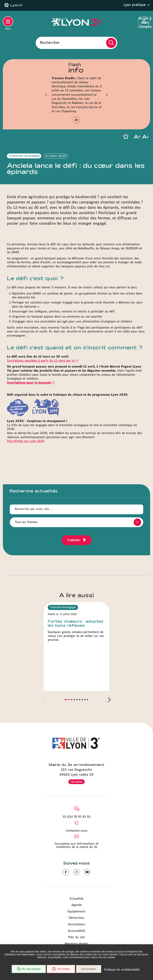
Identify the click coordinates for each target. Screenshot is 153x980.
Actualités (77, 899)
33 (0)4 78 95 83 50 (77, 817)
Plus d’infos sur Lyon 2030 (26, 441)
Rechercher (50, 43)
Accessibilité (76, 931)
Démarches (76, 918)
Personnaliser (89, 969)
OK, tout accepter (29, 969)
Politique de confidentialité (122, 969)
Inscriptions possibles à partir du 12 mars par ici (41, 361)
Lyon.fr (17, 5)
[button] (47, 95)
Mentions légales (76, 944)
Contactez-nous (77, 831)
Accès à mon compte (144, 22)
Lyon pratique (137, 5)
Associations (77, 924)
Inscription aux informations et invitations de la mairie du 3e (76, 846)
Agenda (77, 905)
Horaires (76, 782)
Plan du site (76, 937)
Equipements (76, 912)
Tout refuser (61, 969)
